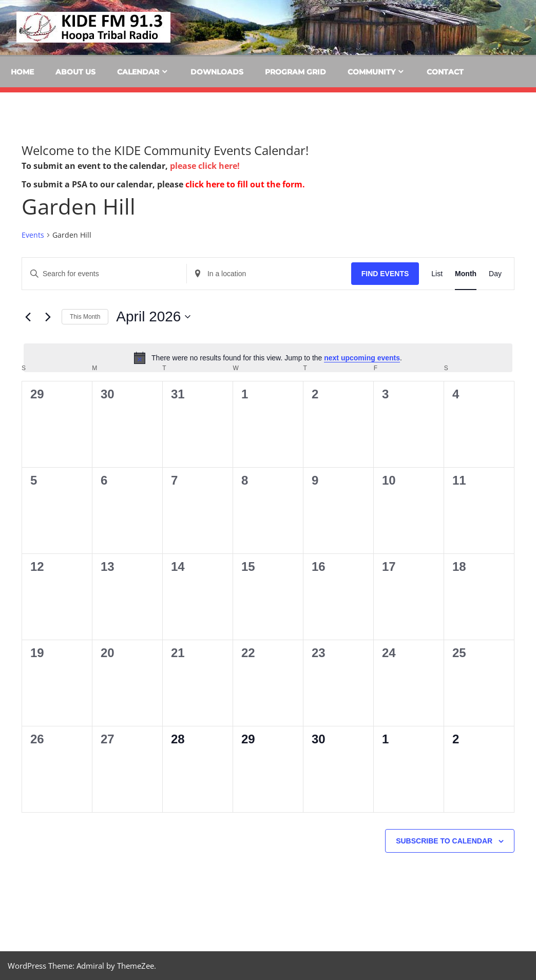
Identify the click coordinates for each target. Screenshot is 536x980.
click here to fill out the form (244, 184)
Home (22, 72)
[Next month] (48, 317)
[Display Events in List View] (437, 274)
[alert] (268, 358)
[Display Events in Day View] (495, 274)
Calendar (138, 72)
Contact (445, 72)
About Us (75, 72)
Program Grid (295, 72)
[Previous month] (28, 317)
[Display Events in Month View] (466, 274)
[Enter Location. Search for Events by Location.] (269, 274)
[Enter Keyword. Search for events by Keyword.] (104, 274)
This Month (85, 317)
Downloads (217, 72)
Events (33, 235)
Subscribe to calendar (444, 841)
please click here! (205, 166)
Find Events (385, 274)
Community (371, 72)
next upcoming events (362, 358)
